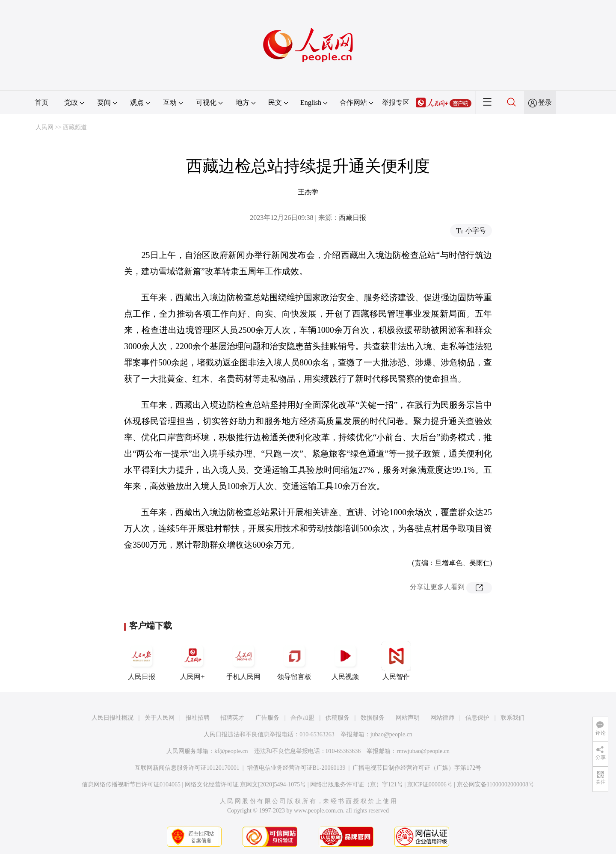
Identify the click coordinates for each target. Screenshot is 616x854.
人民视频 (345, 661)
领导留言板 (294, 661)
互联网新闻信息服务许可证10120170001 (187, 768)
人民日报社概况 (113, 718)
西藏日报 (352, 218)
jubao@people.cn (391, 734)
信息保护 (477, 718)
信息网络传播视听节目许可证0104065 (131, 784)
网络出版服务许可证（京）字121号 (357, 784)
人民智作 (396, 661)
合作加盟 (302, 718)
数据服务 (373, 718)
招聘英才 (232, 718)
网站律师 (442, 718)
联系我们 (512, 718)
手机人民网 (243, 661)
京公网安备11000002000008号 (496, 784)
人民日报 (142, 661)
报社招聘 (198, 718)
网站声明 (408, 718)
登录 (545, 102)
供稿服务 (338, 718)
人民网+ (192, 661)
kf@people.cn (231, 751)
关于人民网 (160, 718)
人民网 (44, 127)
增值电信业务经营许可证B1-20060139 (296, 768)
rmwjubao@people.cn (423, 751)
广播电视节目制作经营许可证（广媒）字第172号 (417, 768)
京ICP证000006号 (430, 784)
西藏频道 (75, 127)
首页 (41, 102)
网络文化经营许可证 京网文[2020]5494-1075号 (246, 784)
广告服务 (267, 718)
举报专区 (396, 102)
